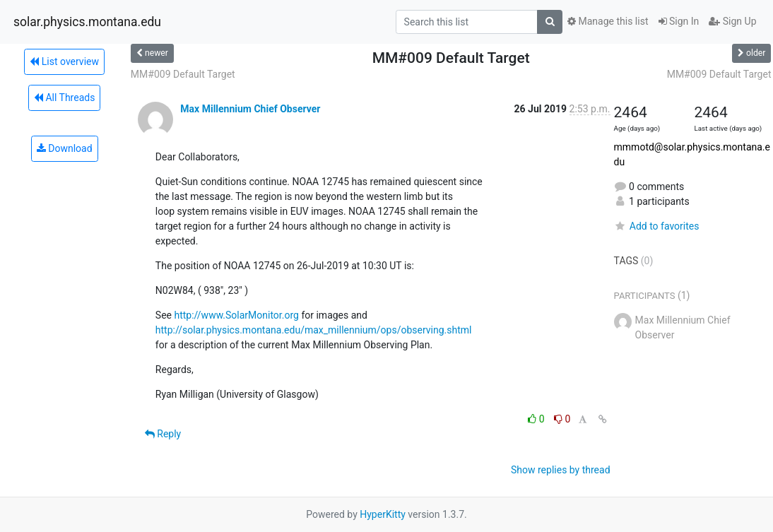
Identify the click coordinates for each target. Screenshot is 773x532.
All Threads (64, 97)
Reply (163, 434)
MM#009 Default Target (183, 74)
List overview (64, 61)
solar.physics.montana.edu (87, 22)
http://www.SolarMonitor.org (236, 315)
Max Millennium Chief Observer (250, 109)
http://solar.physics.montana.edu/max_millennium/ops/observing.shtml (314, 330)
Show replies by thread (561, 470)
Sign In (679, 21)
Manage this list (608, 21)
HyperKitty (383, 514)
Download (65, 148)
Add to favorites (657, 226)
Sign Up (732, 21)
